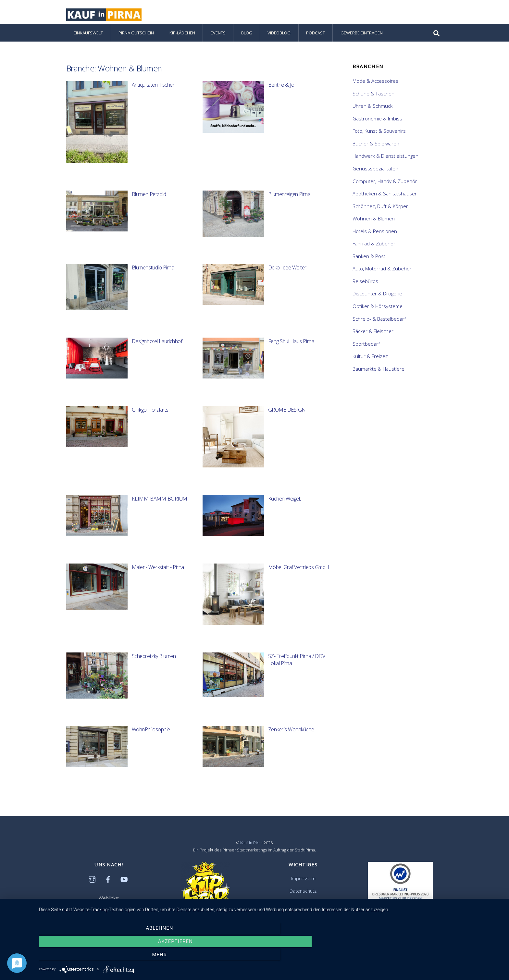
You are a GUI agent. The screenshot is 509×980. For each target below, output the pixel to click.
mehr (433, 957)
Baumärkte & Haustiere (379, 376)
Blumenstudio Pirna (153, 274)
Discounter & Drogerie (377, 300)
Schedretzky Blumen (154, 663)
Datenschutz (303, 897)
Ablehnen (108, 957)
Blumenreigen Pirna (289, 201)
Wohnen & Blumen (374, 225)
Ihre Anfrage (303, 910)
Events (218, 40)
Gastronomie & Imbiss (377, 125)
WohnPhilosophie (151, 736)
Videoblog (279, 40)
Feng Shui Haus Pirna (291, 348)
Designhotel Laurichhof (157, 348)
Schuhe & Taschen (373, 100)
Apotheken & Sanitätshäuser (385, 200)
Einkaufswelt (88, 40)
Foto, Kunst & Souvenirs (379, 138)
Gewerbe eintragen (362, 40)
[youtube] (124, 885)
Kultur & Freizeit (370, 363)
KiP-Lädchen (182, 40)
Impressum (303, 885)
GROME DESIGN (287, 416)
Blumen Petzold (149, 201)
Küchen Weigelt (285, 505)
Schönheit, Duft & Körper (380, 213)
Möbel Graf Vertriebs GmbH (299, 574)
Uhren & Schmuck (372, 113)
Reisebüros (365, 288)
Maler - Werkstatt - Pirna (158, 574)
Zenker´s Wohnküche (291, 736)
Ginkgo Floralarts (150, 416)
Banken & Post (369, 263)
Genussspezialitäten (375, 175)
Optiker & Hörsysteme (378, 313)
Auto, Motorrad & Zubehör (382, 275)
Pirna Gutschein (136, 40)
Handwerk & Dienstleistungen (385, 163)
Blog (247, 40)
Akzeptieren (271, 957)
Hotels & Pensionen (375, 238)
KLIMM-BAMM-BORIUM (160, 505)
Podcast (316, 40)
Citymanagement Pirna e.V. (109, 914)
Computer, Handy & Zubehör (385, 188)
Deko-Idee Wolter (287, 274)
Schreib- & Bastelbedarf (379, 325)
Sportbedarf (366, 350)
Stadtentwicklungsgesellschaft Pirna (109, 922)
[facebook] (108, 885)
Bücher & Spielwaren (376, 150)
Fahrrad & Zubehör (374, 250)
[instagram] (92, 885)
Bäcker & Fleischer (373, 338)
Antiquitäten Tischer (153, 92)
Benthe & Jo (281, 92)
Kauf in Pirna (251, 850)
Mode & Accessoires (375, 88)
